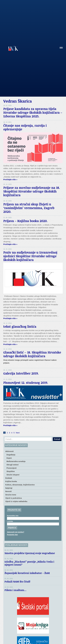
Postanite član (12, 535)
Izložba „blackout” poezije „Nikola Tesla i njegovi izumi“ (29, 563)
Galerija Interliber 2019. (21, 373)
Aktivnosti (9, 451)
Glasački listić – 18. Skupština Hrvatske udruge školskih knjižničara (32, 354)
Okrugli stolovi (13, 465)
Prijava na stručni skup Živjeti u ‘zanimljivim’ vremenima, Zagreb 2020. (29, 208)
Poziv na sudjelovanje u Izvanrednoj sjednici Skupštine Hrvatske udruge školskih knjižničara (30, 256)
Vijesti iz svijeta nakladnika (16, 501)
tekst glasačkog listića (20, 326)
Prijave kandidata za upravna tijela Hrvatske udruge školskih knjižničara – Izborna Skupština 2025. (33, 112)
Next (18, 433)
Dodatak (9, 478)
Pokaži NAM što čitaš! (17, 581)
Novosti (8, 491)
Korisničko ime (13, 516)
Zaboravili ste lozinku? (16, 532)
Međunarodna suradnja (16, 461)
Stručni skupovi (13, 475)
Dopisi (9, 458)
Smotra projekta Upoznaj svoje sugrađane (30, 553)
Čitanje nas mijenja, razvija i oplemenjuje (25, 127)
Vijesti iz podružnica (13, 498)
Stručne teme (11, 495)
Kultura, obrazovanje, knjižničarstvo (20, 485)
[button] (61, 49)
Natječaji (9, 488)
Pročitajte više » (10, 179)
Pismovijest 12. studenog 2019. (26, 383)
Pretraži (57, 439)
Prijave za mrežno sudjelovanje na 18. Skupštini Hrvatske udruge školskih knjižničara (32, 191)
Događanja (11, 455)
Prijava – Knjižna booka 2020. (25, 221)
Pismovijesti (12, 468)
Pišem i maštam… (16, 590)
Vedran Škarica (18, 101)
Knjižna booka (11, 481)
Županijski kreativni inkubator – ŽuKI (27, 573)
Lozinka (10, 521)
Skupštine (11, 471)
